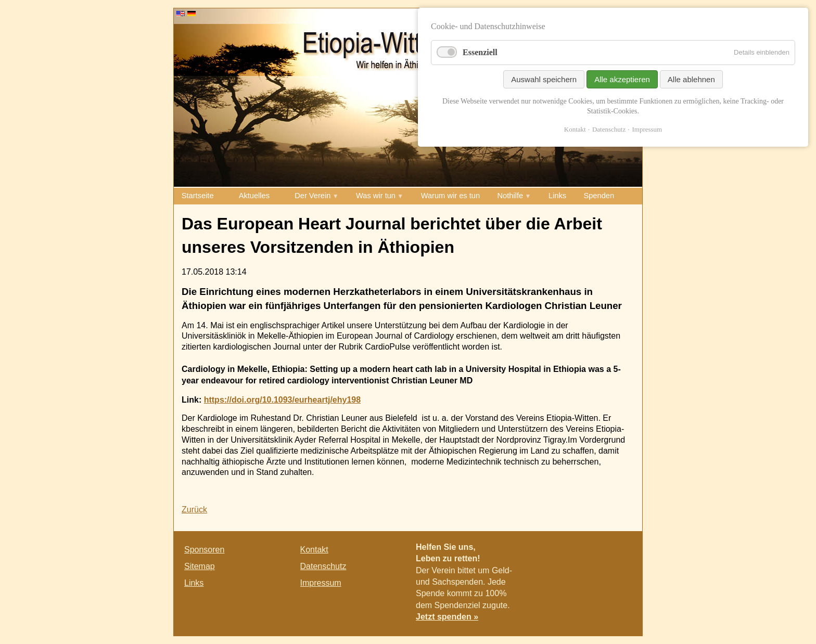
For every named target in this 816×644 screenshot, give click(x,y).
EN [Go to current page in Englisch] (181, 14)
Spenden (599, 196)
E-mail (621, 552)
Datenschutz (323, 566)
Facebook (580, 552)
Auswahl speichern (544, 79)
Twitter (601, 552)
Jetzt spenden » (447, 617)
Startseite (198, 196)
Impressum (321, 583)
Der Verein (313, 196)
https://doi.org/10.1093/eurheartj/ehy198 (282, 400)
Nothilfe (511, 196)
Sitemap (200, 566)
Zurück (194, 510)
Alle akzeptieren (622, 79)
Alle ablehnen (691, 79)
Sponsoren (204, 550)
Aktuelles (254, 196)
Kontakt (314, 550)
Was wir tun (376, 196)
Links (557, 196)
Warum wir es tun (450, 196)
